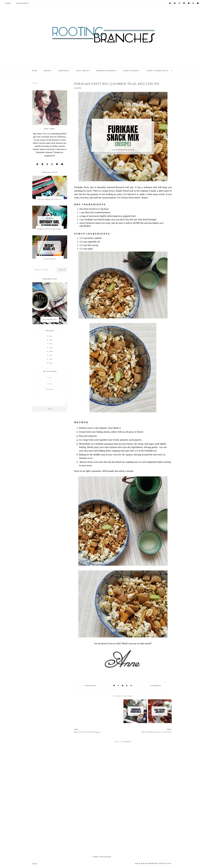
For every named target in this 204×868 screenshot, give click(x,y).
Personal (63, 71)
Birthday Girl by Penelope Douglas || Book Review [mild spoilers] (50, 229)
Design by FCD (165, 864)
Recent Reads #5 (50, 259)
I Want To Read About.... (158, 71)
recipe (93, 686)
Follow (35, 83)
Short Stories (131, 71)
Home (8, 3)
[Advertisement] (123, 830)
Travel (47, 71)
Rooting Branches (149, 864)
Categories (22, 3)
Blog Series (82, 71)
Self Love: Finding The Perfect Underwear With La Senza (50, 199)
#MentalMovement (106, 71)
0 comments (155, 686)
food (87, 686)
